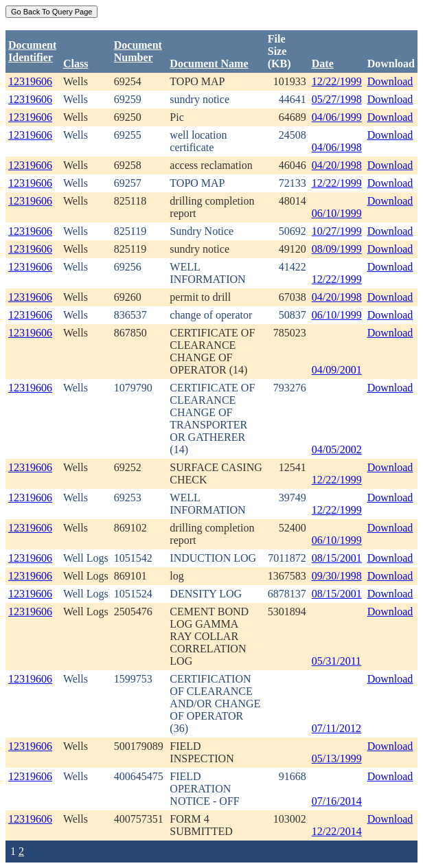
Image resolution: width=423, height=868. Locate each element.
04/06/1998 (337, 147)
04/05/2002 (337, 449)
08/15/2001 (337, 558)
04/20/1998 (337, 165)
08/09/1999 (337, 249)
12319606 (30, 81)
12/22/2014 (337, 831)
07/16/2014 (337, 801)
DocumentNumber (138, 51)
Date (323, 64)
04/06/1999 (337, 117)
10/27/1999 (337, 231)
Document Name (209, 64)
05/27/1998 (337, 99)
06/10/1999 (337, 213)
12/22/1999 (337, 81)
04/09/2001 (337, 370)
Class (76, 64)
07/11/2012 (336, 728)
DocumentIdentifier (32, 51)
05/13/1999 (337, 758)
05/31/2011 (336, 661)
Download (390, 81)
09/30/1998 (337, 576)
